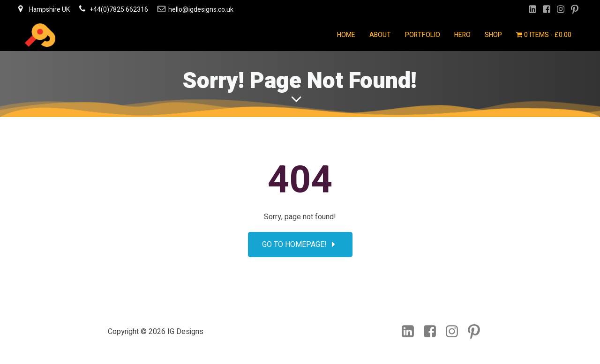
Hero (462, 35)
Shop (493, 35)
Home (346, 35)
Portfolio (423, 35)
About (380, 35)
